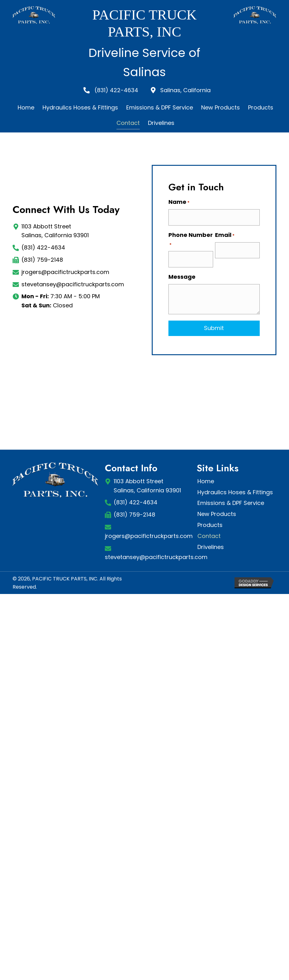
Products (210, 525)
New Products (217, 514)
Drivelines (211, 547)
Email (225, 235)
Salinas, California (185, 90)
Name (179, 202)
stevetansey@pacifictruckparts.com (73, 284)
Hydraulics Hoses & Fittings (235, 492)
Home (206, 481)
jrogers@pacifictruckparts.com (65, 272)
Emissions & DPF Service (231, 503)
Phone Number (191, 240)
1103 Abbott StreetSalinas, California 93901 (147, 486)
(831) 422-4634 (43, 247)
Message (182, 277)
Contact (209, 536)
